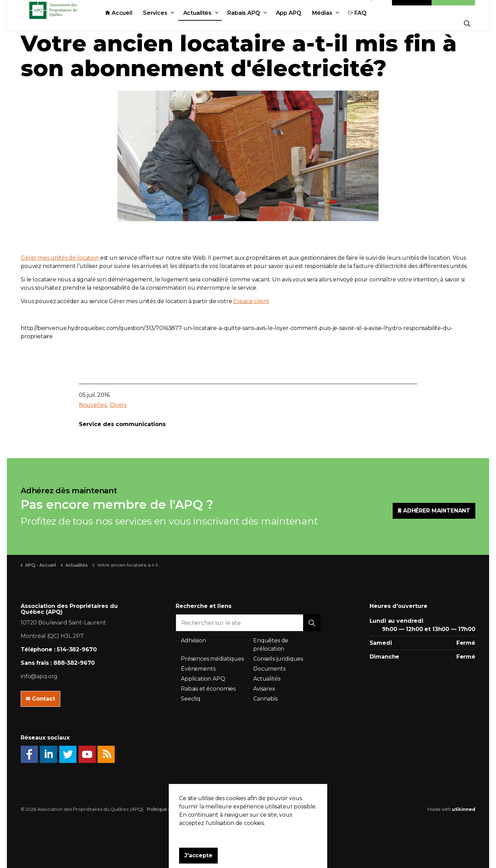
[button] (312, 623)
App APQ (304, 23)
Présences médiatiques (212, 659)
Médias (338, 23)
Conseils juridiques (278, 659)
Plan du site (225, 809)
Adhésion (453, 8)
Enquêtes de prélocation (271, 645)
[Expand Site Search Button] (467, 23)
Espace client (251, 301)
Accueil (134, 23)
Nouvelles (93, 405)
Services (171, 23)
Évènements (198, 669)
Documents (269, 669)
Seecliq (191, 699)
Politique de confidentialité (178, 809)
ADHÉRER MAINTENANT (434, 511)
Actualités (213, 23)
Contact (412, 8)
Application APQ (203, 679)
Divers (118, 405)
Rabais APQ (259, 23)
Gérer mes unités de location (60, 258)
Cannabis (265, 699)
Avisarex (264, 689)
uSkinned (464, 809)
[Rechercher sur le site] (248, 623)
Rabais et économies (208, 689)
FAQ (373, 23)
